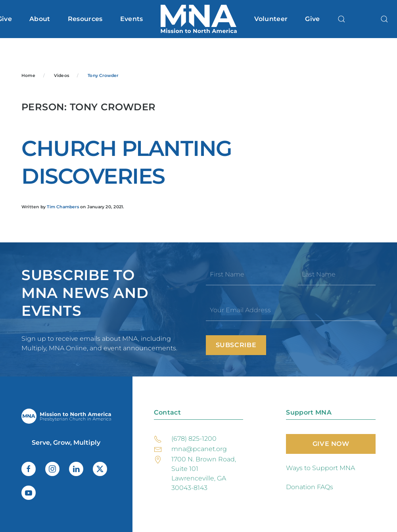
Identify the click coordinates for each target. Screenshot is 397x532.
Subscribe (236, 345)
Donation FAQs (310, 487)
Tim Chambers (63, 207)
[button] (341, 19)
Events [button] (132, 19)
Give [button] (312, 19)
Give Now (331, 444)
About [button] (40, 19)
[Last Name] (337, 275)
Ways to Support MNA (320, 468)
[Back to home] (199, 19)
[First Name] (245, 275)
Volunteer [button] (271, 19)
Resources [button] (85, 19)
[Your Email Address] (291, 310)
